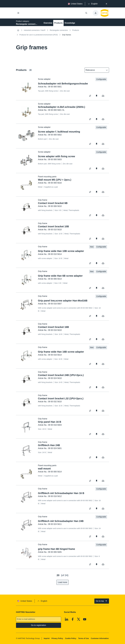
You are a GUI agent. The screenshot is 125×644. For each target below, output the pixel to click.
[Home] (18, 30)
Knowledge (70, 23)
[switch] (91, 96)
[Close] (106, 4)
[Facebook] (73, 619)
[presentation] (93, 4)
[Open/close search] (86, 13)
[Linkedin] (67, 619)
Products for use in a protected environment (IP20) (39, 35)
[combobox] (95, 70)
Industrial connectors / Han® (35, 30)
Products (58, 23)
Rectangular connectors (59, 30)
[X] (79, 619)
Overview (48, 23)
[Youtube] (85, 619)
